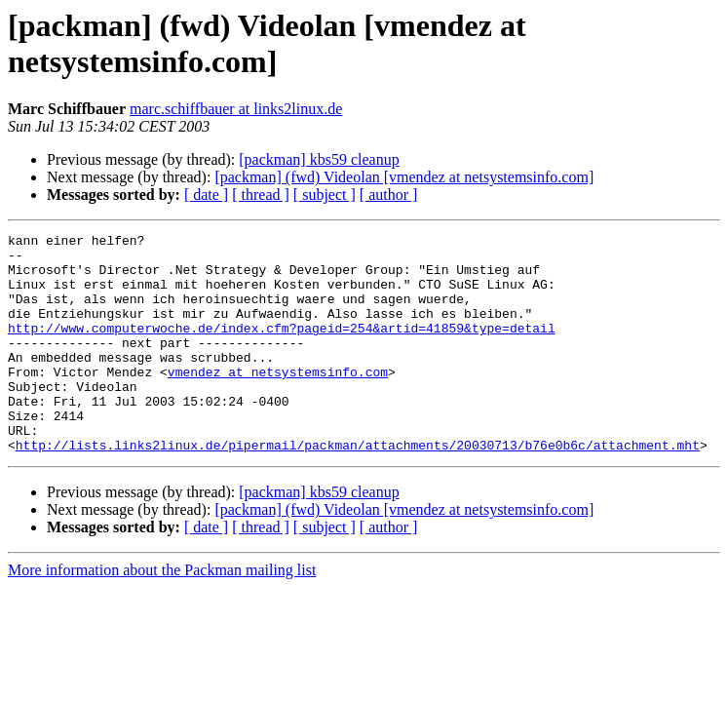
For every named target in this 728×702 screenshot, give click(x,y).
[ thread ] (261, 195)
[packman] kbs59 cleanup (319, 159)
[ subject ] (325, 195)
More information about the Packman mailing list (162, 614)
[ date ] (206, 195)
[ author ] (389, 195)
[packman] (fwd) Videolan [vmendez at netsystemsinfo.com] (404, 177)
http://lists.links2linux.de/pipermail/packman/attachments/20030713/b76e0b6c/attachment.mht (358, 488)
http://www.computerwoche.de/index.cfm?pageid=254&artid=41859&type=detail (282, 348)
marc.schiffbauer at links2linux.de (236, 109)
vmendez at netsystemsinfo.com (278, 401)
